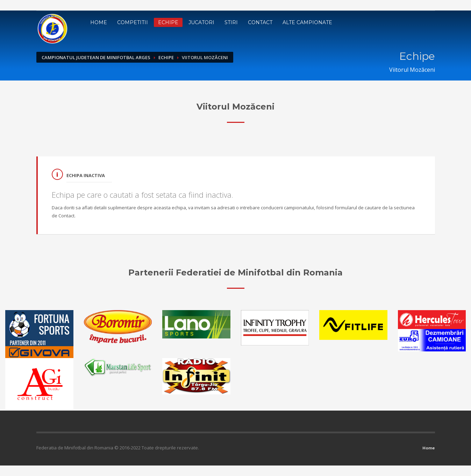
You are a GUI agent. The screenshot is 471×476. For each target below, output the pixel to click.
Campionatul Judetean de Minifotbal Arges (96, 57)
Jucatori (201, 22)
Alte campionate (307, 22)
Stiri (231, 22)
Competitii (133, 22)
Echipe (168, 22)
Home (99, 22)
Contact (260, 22)
